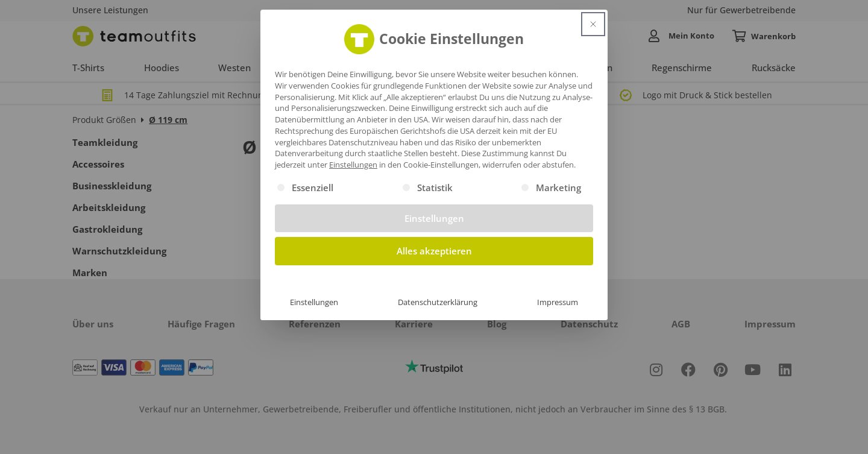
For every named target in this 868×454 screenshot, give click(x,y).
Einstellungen (314, 302)
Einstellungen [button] (353, 165)
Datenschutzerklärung (438, 302)
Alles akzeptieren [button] (434, 251)
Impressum (558, 302)
